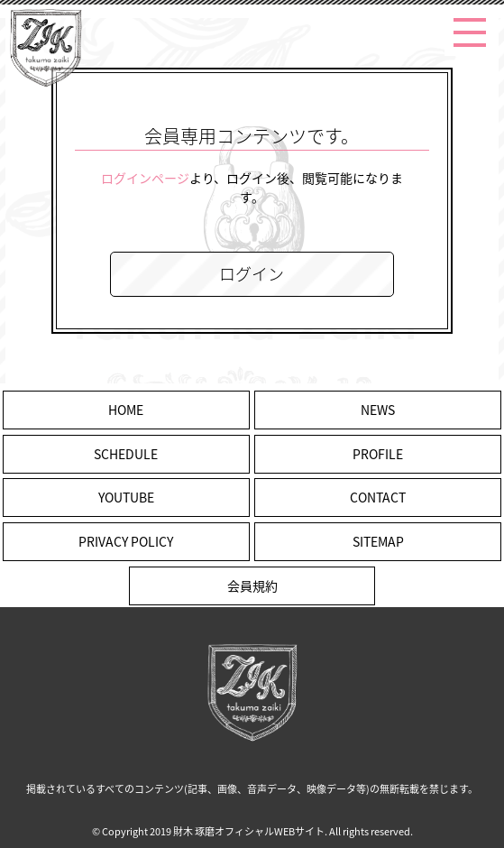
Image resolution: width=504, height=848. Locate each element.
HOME (126, 410)
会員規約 (252, 585)
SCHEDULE (126, 454)
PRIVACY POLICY (126, 541)
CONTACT (378, 497)
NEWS (378, 410)
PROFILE (378, 454)
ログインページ (145, 178)
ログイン (252, 274)
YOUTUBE (126, 497)
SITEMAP (378, 541)
